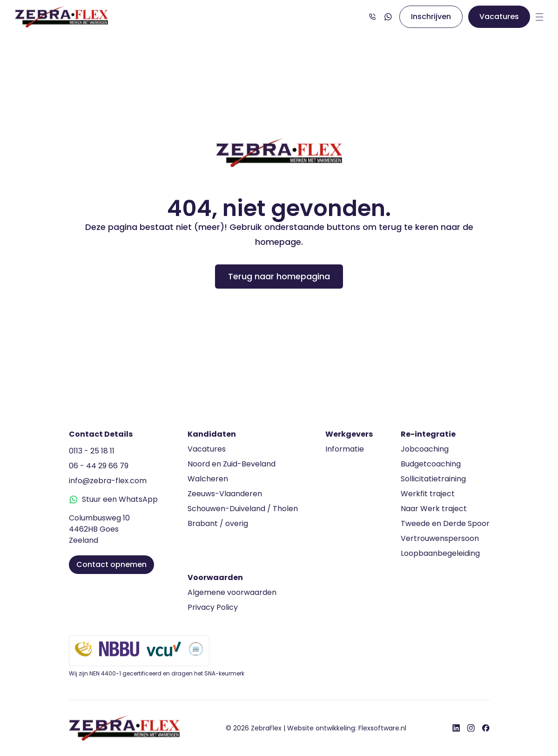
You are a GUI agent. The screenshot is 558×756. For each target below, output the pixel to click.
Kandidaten (212, 434)
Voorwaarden (215, 577)
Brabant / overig (218, 523)
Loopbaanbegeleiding (440, 553)
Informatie (345, 449)
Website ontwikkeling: (347, 728)
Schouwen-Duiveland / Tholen (243, 509)
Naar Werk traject (434, 509)
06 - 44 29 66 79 (99, 466)
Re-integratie (428, 434)
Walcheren (208, 479)
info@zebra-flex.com (108, 481)
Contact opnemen (111, 564)
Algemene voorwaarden (232, 592)
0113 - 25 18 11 (92, 451)
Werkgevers (349, 434)
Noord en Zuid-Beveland (232, 464)
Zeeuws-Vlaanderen (225, 494)
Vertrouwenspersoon (440, 538)
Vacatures (499, 17)
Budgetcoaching (431, 464)
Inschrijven (431, 17)
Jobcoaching (425, 449)
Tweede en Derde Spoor (445, 523)
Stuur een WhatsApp (113, 499)
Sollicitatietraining (433, 479)
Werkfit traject (428, 494)
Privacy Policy (213, 607)
